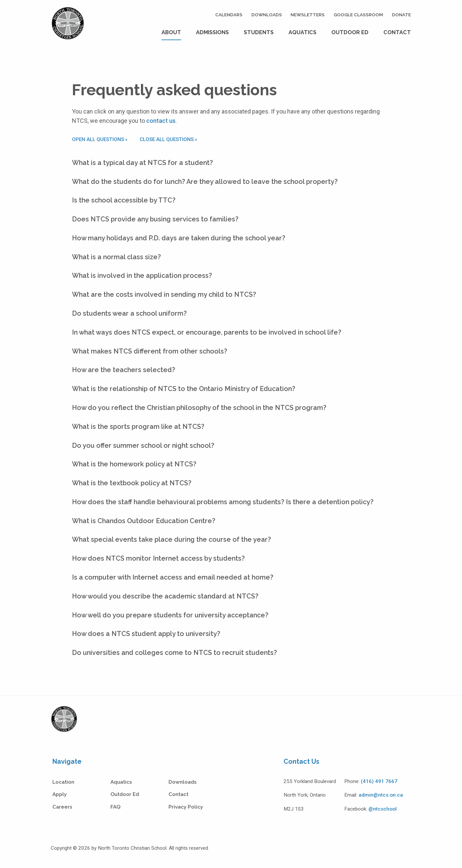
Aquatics (302, 32)
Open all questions (98, 139)
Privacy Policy (186, 807)
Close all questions (167, 139)
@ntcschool (383, 809)
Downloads (267, 15)
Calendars (229, 15)
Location (63, 782)
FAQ (115, 807)
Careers (62, 807)
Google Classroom (358, 15)
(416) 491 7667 (379, 781)
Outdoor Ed (350, 32)
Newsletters (308, 15)
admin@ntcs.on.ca (381, 795)
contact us (161, 121)
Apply (60, 794)
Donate (401, 15)
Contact (397, 32)
